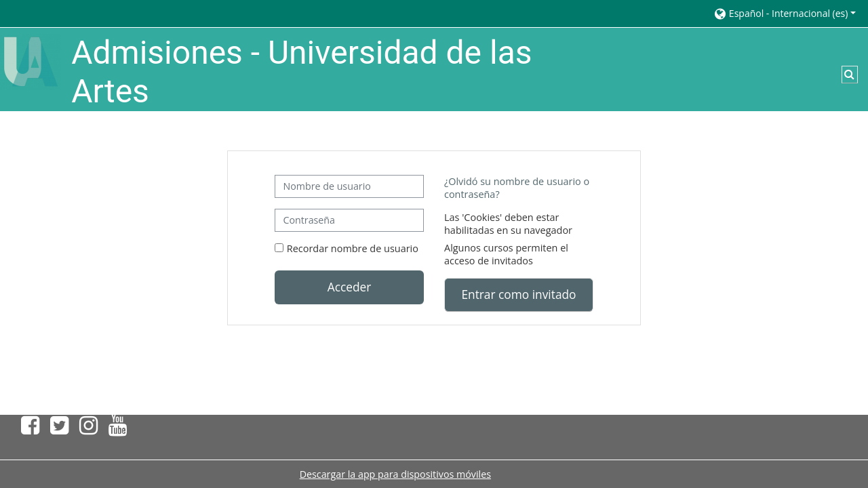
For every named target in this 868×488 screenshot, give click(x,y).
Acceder (350, 287)
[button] (784, 13)
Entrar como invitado (518, 294)
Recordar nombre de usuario (353, 248)
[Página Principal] (31, 61)
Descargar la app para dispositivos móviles (395, 474)
